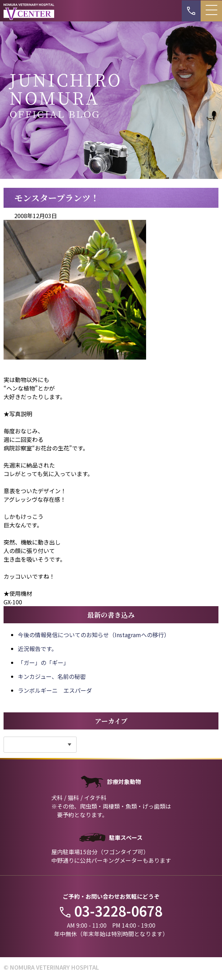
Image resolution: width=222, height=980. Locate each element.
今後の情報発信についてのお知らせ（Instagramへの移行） (94, 635)
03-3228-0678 (111, 911)
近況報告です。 (37, 649)
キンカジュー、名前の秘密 (52, 676)
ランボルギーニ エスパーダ (55, 690)
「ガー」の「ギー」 (43, 662)
